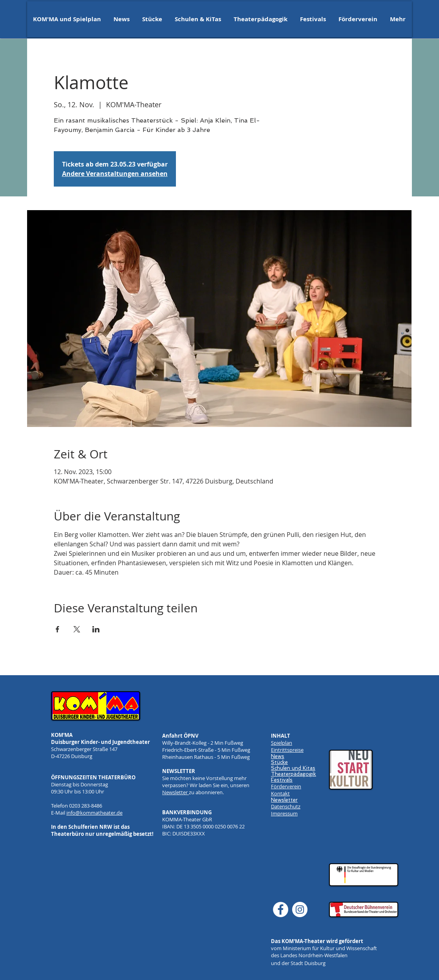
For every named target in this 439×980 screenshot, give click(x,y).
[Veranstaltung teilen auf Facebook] (58, 629)
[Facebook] (281, 909)
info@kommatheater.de (94, 813)
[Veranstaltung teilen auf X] (77, 629)
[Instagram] (300, 909)
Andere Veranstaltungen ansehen (115, 174)
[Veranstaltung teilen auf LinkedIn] (96, 629)
